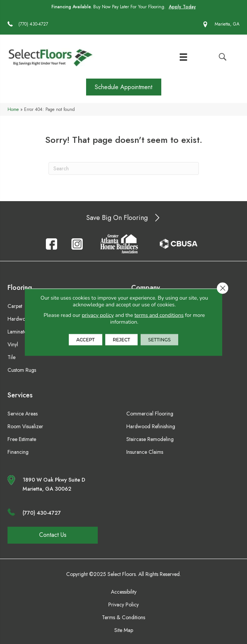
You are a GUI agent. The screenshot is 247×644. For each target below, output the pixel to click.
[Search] (124, 168)
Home (13, 109)
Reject (121, 339)
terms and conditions (159, 315)
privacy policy (98, 315)
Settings (159, 339)
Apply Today (182, 7)
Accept (86, 339)
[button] (124, 87)
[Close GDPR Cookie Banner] (223, 288)
